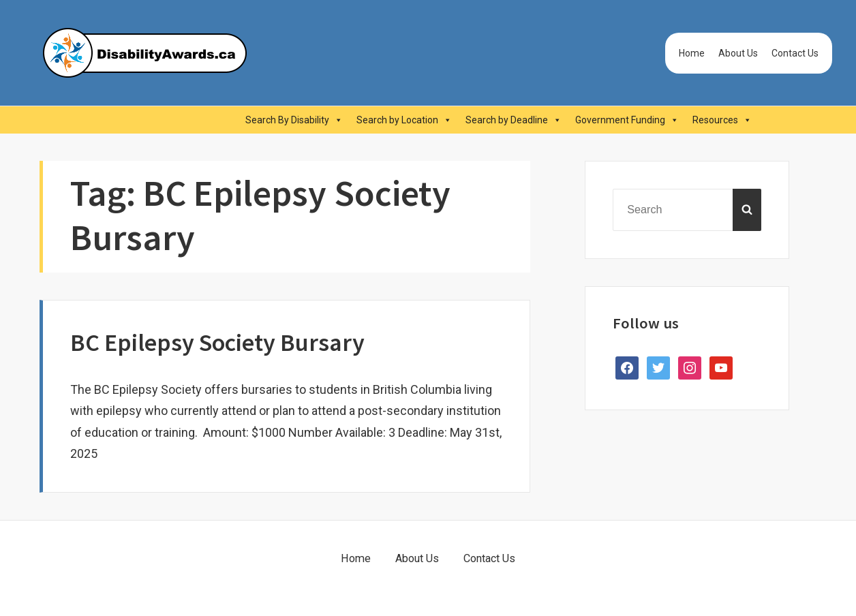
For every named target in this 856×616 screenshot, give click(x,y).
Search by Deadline (514, 120)
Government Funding (627, 120)
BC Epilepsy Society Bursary (217, 342)
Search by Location (404, 120)
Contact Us (795, 53)
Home (692, 53)
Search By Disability (294, 120)
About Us (738, 53)
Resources (722, 120)
